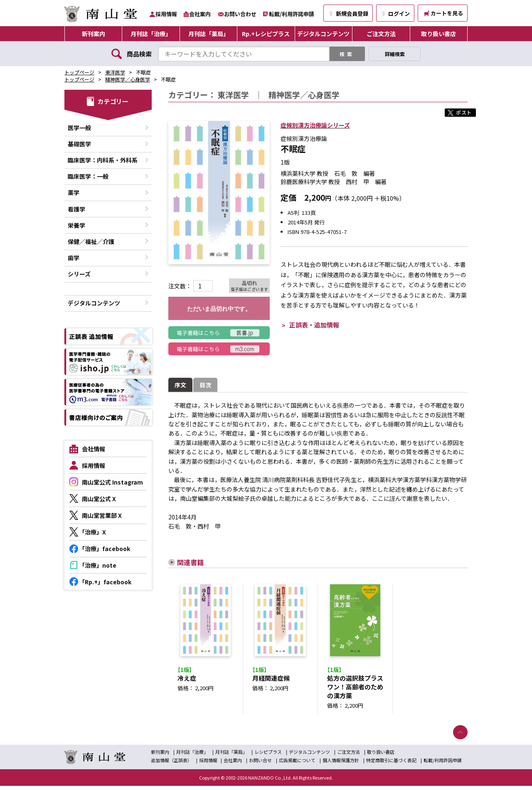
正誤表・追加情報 (314, 325)
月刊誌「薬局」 (209, 34)
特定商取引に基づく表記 (391, 764)
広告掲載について (297, 764)
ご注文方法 (381, 34)
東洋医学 (115, 72)
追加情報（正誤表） (171, 764)
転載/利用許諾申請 (292, 14)
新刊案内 (94, 34)
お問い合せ (260, 764)
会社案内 (200, 14)
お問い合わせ (240, 14)
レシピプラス (268, 756)
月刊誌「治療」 (151, 34)
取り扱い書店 (438, 34)
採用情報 (166, 14)
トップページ (79, 72)
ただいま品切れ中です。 (219, 309)
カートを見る (444, 13)
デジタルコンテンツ (323, 34)
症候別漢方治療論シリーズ (315, 125)
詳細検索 (395, 54)
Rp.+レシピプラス (266, 34)
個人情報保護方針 (341, 764)
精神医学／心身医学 (128, 79)
